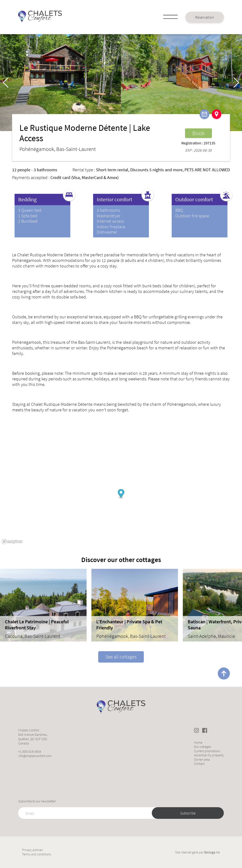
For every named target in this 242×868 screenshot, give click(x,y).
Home (198, 743)
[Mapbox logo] (12, 542)
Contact (199, 764)
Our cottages (203, 747)
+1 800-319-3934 (30, 751)
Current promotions (207, 751)
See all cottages (121, 657)
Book (198, 133)
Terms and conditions (37, 854)
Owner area (202, 760)
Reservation (205, 17)
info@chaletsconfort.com (35, 756)
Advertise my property (209, 755)
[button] (236, 83)
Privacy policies (32, 850)
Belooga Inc (212, 852)
